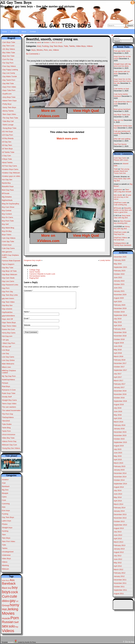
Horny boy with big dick (122, 228)
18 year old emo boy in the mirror (123, 197)
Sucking (5, 531)
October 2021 (119, 284)
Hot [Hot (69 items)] (4, 609)
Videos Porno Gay (9, 441)
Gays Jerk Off (7, 319)
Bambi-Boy (6, 183)
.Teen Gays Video (9, 114)
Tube (4, 545)
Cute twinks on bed (121, 89)
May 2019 (118, 322)
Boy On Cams (7, 217)
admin (39, 42)
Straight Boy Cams (9, 400)
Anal (4, 483)
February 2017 (120, 384)
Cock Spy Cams (120, 158)
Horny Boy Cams (9, 333)
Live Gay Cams (8, 357)
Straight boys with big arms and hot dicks (122, 65)
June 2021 (118, 288)
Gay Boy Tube (8, 268)
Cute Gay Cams (8, 248)
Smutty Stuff (7, 397)
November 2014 (120, 477)
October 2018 (119, 339)
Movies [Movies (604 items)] (8, 613)
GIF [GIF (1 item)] (17, 601)
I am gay (5, 340)
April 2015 (118, 460)
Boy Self (5, 224)
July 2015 (118, 449)
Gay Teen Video (8, 302)
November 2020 (120, 295)
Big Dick (5, 490)
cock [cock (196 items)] (14, 592)
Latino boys (7, 521)
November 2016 (120, 394)
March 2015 (118, 463)
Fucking (5, 514)
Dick (4, 507)
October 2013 (119, 521)
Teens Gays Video (9, 404)
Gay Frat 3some (120, 144)
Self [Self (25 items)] (16, 622)
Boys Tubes (7, 235)
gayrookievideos (8, 316)
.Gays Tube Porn (9, 90)
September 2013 (120, 525)
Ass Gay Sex (7, 180)
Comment (28, 291)
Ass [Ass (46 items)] (12, 580)
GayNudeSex (7, 312)
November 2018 (120, 336)
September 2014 (120, 484)
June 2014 (118, 494)
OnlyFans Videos (121, 238)
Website (27, 328)
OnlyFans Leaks (120, 203)
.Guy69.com (7, 94)
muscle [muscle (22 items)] (6, 618)
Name (27, 315)
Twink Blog (6, 428)
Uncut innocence (9, 434)
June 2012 (118, 559)
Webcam (5, 569)
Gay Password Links (10, 285)
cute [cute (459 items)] (13, 596)
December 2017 (120, 363)
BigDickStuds (7, 200)
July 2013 (118, 532)
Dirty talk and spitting (122, 139)
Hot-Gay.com (7, 336)
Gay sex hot (118, 120)
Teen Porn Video (9, 541)
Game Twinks (35, 272)
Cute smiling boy (120, 205)
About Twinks (7, 162)
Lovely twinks (105, 260)
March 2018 (118, 356)
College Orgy (35, 270)
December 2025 (120, 257)
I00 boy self (7, 347)
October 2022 (119, 274)
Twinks (5, 548)
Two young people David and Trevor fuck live (121, 171)
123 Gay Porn (7, 135)
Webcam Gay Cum (9, 445)
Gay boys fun (119, 234)
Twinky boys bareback (123, 245)
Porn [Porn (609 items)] (15, 618)
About (24, 32)
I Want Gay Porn (9, 343)
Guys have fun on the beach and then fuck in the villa (123, 81)
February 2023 (120, 271)
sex (50, 50)
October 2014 (119, 480)
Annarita (11, 642)
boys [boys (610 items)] (6, 592)
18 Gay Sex (7, 142)
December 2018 (120, 332)
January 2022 (119, 281)
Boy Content (7, 214)
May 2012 (118, 563)
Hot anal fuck (119, 240)
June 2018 (118, 346)
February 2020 (120, 305)
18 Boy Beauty (8, 138)
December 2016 (120, 391)
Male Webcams (8, 364)
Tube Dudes (7, 424)
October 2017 (119, 367)
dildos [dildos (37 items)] (6, 601)
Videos (5, 562)
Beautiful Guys (8, 186)
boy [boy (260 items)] (15, 587)
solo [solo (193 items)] (12, 626)
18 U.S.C (14, 32)
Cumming (6, 504)
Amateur (5, 480)
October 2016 (119, 398)
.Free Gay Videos (9, 66)
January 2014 (119, 511)
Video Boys (6, 559)
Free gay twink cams (122, 51)
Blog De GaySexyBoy (10, 204)
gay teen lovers (8, 298)
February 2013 (120, 545)
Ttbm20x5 (6, 421)
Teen (4, 535)
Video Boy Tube (8, 438)
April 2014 (118, 501)
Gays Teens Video (9, 326)
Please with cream (121, 160)
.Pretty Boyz (7, 104)
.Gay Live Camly (8, 73)
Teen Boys (6, 538)
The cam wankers (9, 407)
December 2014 (120, 473)
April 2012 (118, 566)
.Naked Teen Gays (9, 101)
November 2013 (120, 518)
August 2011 (119, 594)
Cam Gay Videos (9, 238)
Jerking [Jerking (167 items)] (13, 609)
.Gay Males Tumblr (9, 76)
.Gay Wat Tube (8, 83)
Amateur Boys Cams (10, 169)
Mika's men (6, 367)
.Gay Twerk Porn (9, 80)
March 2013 (118, 542)
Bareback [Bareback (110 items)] (9, 583)
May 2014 (118, 497)
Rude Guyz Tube (9, 393)
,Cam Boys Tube (9, 42)
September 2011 (120, 590)
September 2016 (120, 401)
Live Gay (5, 353)
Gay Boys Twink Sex (122, 115)
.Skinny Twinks (8, 111)
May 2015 (118, 456)
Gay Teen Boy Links (10, 295)
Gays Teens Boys (9, 322)
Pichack (5, 383)
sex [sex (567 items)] (5, 626)
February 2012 (120, 573)
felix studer (118, 195)
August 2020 (119, 298)
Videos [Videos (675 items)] (8, 631)
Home (4, 32)
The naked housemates (11, 410)
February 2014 (120, 508)
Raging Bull (34, 278)
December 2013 (120, 514)
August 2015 (119, 446)
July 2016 (118, 408)
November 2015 (120, 435)
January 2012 (119, 576)
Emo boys (6, 510)
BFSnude (6, 193)
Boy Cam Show (8, 207)
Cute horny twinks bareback (121, 95)
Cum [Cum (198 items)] (6, 596)
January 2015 (119, 470)
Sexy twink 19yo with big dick (122, 217)
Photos (5, 524)
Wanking (5, 565)
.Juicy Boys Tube (9, 97)
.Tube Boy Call (8, 121)
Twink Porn (6, 431)
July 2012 (118, 556)
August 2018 (119, 343)
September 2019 (120, 315)
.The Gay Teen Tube (10, 118)
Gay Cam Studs (8, 278)
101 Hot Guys (7, 131)
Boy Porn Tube (8, 221)
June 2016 (118, 411)
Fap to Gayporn (8, 264)
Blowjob (5, 493)
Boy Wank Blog (8, 228)
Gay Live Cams (8, 281)
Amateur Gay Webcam (11, 173)
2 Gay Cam (6, 156)
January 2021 (119, 291)
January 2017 (119, 387)
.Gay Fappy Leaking (10, 70)
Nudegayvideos (120, 243)
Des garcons (7, 252)
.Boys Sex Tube (8, 56)
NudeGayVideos (8, 380)
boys (33, 50)
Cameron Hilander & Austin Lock (42, 274)
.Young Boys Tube (9, 128)
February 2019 (120, 329)
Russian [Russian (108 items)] (8, 622)
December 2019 (120, 308)
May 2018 (118, 350)
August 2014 (119, 487)
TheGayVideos (8, 417)
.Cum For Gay (8, 59)
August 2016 (119, 404)
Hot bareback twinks (37, 276)
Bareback (6, 486)
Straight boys (7, 528)
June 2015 (118, 453)
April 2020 (118, 302)
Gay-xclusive (7, 309)
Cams (4, 497)
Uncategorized (8, 552)
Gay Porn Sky (7, 292)
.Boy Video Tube (8, 53)
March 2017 (118, 381)
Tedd (116, 169)
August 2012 (119, 552)
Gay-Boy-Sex (7, 305)
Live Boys (6, 350)
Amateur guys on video (11, 176)
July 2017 (118, 374)
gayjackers (118, 190)
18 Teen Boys (7, 149)
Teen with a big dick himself (122, 191)
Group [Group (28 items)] (6, 605)
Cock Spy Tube (8, 241)
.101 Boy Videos (8, 49)
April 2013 (118, 539)
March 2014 (118, 504)
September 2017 (120, 370)
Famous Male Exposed (11, 261)
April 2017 (118, 377)
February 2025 (120, 260)
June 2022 (118, 277)
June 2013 (118, 535)
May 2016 (118, 415)
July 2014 (118, 490)
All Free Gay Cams (9, 166)
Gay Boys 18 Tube (9, 271)
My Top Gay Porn (9, 376)
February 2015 (120, 466)
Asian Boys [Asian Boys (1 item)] (6, 580)
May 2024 (118, 264)
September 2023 (120, 267)
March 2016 (118, 422)
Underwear (6, 555)
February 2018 (120, 360)
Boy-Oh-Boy (7, 231)
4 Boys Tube (7, 159)
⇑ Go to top (128, 642)
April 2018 (118, 353)
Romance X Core (9, 390)
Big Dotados (7, 197)
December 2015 (120, 432)
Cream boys (7, 245)
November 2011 (120, 583)
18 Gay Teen (7, 145)
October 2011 (119, 587)
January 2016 (119, 429)
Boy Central (7, 210)
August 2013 (119, 528)
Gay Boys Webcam (10, 274)
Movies (40, 50)
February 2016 (120, 425)
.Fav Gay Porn (8, 63)
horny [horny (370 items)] (14, 605)
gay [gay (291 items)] (13, 601)
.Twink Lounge (8, 125)
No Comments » (33, 54)
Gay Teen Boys (8, 517)
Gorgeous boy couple (32, 260)
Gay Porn (6, 288)
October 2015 (119, 439)
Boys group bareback (122, 109)
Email (27, 322)
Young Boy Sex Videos (11, 448)
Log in (126, 2)
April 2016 (118, 418)
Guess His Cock (8, 329)
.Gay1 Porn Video (9, 87)
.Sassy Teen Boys (9, 107)
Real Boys (6, 386)
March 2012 (118, 569)
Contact (33, 32)
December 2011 (120, 580)
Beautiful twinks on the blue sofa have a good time (123, 210)
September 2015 (120, 442)
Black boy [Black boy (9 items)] (7, 588)
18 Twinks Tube (8, 152)
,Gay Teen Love (8, 46)
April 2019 (118, 325)
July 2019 (118, 319)
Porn (46, 50)
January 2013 (119, 549)
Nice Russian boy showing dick (122, 222)
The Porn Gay (7, 414)
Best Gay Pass (8, 190)
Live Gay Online (8, 360)
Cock (4, 500)
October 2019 (119, 312)
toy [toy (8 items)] (17, 627)
